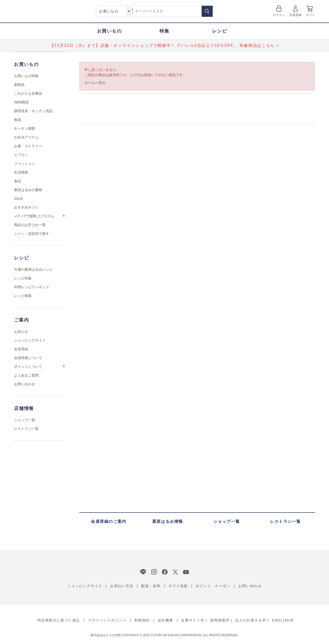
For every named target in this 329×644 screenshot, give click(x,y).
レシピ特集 (23, 278)
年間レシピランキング (32, 287)
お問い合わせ (25, 384)
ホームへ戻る (95, 83)
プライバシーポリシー (107, 620)
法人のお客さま (249, 620)
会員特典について (28, 358)
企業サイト (191, 620)
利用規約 (142, 620)
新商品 (19, 85)
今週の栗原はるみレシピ (33, 269)
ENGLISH (281, 620)
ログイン (279, 15)
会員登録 (296, 15)
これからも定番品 (28, 93)
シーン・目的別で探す (32, 234)
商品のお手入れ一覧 (30, 225)
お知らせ (21, 332)
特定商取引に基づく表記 (59, 620)
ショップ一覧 (25, 420)
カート (310, 15)
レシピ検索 (23, 296)
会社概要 (166, 620)
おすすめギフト (26, 207)
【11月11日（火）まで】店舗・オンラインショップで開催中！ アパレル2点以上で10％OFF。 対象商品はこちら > (164, 45)
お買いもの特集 (26, 76)
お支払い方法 (122, 586)
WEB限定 (22, 102)
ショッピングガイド (30, 340)
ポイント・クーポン (213, 586)
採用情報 (218, 620)
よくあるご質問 (26, 375)
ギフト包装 (178, 586)
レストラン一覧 (26, 429)
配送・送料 (151, 586)
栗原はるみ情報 (168, 521)
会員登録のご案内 (109, 521)
